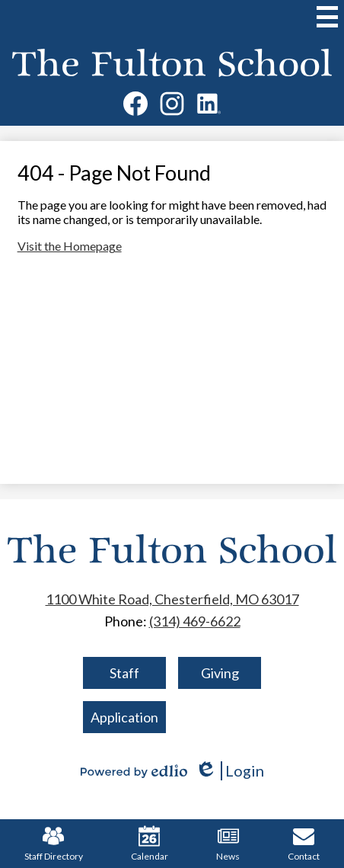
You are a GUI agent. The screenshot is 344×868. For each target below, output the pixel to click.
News (228, 844)
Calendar (150, 844)
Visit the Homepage (70, 246)
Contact (304, 844)
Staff (124, 673)
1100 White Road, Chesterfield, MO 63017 (172, 599)
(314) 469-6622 (195, 621)
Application (124, 717)
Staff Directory (54, 844)
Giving (220, 673)
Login (229, 771)
